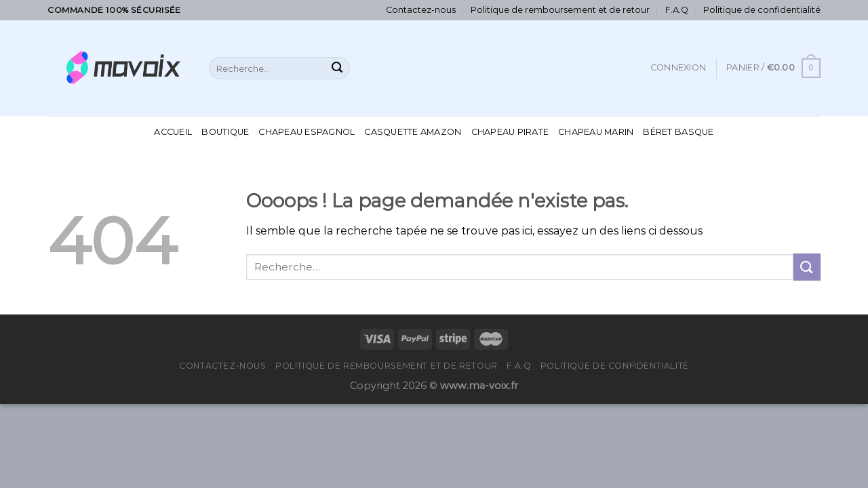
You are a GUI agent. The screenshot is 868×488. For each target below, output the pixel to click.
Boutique (225, 132)
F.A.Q (677, 10)
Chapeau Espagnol (307, 132)
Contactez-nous (421, 10)
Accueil (173, 132)
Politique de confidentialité (762, 10)
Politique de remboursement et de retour (560, 10)
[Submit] (337, 68)
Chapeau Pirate (510, 132)
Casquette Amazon (413, 132)
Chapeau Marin (596, 132)
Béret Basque (678, 132)
